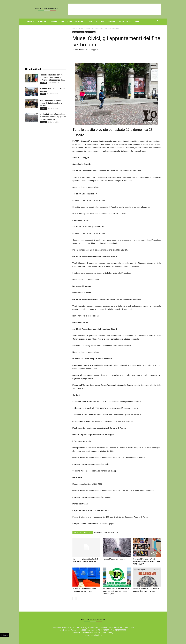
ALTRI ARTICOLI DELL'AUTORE (106, 533)
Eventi (81, 28)
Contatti (76, 633)
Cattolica (43, 108)
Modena (79, 22)
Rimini (137, 22)
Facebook (95, 635)
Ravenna (111, 22)
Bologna (42, 22)
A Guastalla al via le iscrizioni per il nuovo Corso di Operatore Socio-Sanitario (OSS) (116, 591)
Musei (87, 32)
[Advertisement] (115, 9)
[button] (158, 22)
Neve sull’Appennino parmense (115, 559)
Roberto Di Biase (81, 50)
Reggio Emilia (125, 22)
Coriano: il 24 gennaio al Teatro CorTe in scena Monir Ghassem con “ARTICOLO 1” (147, 561)
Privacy (97, 633)
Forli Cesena (66, 22)
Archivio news (87, 633)
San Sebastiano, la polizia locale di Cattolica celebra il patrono (51, 103)
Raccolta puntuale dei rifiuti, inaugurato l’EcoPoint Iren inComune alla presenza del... (52, 77)
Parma (89, 22)
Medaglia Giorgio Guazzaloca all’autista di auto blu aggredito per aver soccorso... (53, 117)
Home (31, 22)
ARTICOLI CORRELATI (83, 533)
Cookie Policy (107, 633)
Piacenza (100, 22)
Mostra (81, 32)
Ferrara (53, 22)
